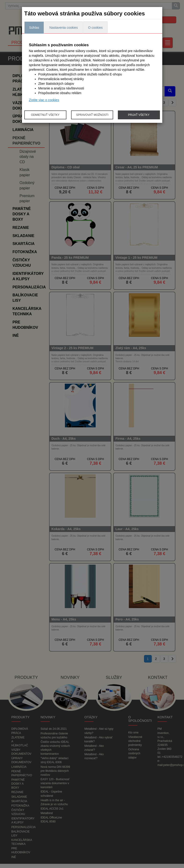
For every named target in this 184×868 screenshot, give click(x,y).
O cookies (95, 28)
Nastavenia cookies (63, 28)
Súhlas (34, 28)
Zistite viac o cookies (44, 100)
